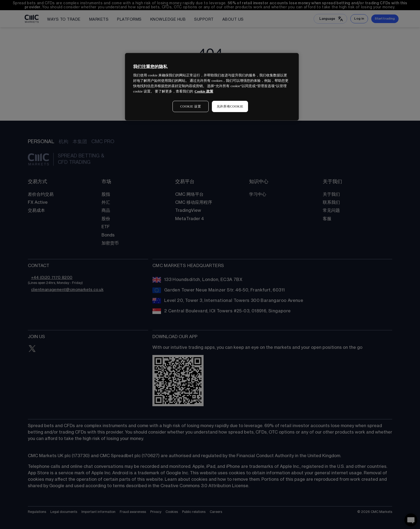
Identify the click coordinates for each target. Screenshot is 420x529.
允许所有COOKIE (230, 106)
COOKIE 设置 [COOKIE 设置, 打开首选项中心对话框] (191, 106)
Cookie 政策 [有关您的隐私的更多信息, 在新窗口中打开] (204, 91)
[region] (212, 87)
